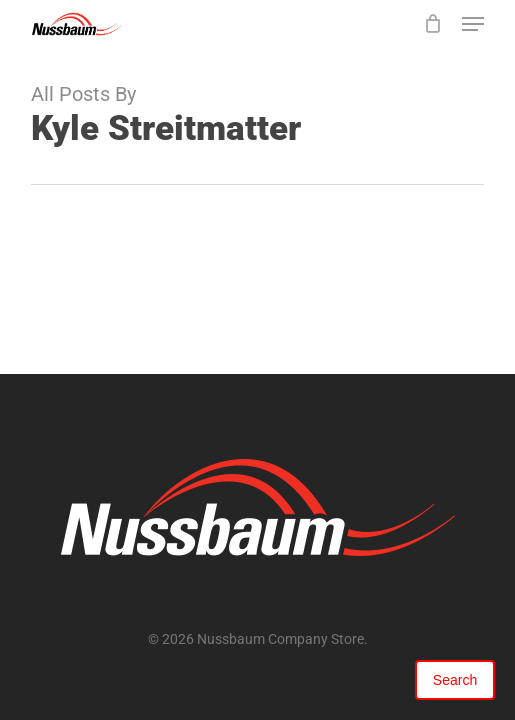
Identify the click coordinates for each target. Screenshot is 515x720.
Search (455, 680)
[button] (473, 24)
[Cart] (432, 24)
